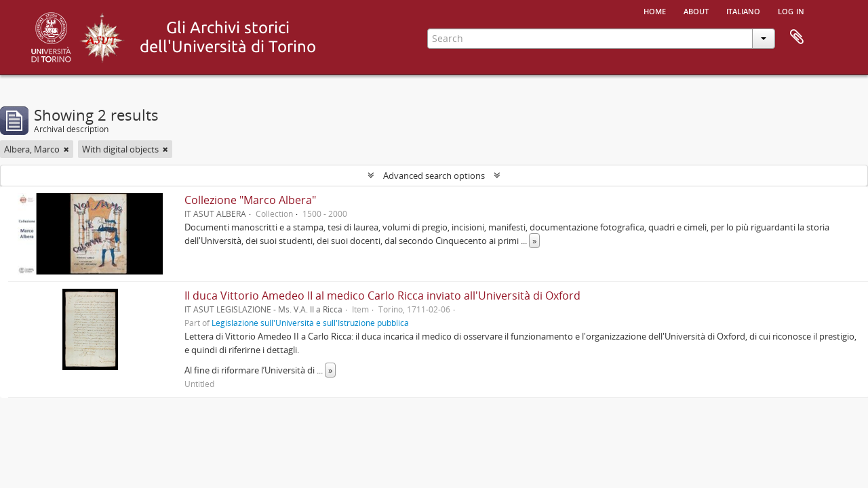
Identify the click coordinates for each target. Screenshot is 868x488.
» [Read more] (534, 241)
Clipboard (797, 37)
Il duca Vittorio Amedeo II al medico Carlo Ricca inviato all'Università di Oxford (382, 296)
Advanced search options (434, 176)
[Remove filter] (66, 149)
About (696, 10)
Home (655, 10)
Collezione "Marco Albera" (250, 200)
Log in (791, 10)
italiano (743, 10)
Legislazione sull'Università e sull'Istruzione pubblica (310, 323)
